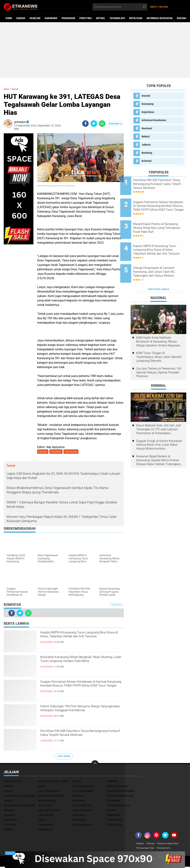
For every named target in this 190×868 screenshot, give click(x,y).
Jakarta (146, 145)
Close (10, 853)
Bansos (8, 787)
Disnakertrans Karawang (20, 797)
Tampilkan (117, 605)
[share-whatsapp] (102, 124)
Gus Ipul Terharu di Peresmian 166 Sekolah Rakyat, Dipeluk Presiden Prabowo (159, 356)
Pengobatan (114, 821)
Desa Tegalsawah (49, 792)
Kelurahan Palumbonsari (19, 806)
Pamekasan (114, 816)
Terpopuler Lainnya (158, 273)
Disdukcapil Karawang (121, 792)
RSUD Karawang (82, 825)
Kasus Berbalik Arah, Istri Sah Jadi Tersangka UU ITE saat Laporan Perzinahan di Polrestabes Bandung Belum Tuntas (159, 413)
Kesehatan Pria (82, 806)
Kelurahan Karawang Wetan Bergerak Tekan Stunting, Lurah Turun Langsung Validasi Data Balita (80, 665)
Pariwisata (10, 821)
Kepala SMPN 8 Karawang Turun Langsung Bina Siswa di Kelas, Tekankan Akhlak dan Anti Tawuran (77, 640)
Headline (35, 18)
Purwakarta (46, 825)
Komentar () (116, 124)
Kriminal (147, 161)
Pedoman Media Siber (172, 844)
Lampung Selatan (49, 811)
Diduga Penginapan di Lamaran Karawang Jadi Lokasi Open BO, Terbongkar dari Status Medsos (162, 259)
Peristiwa (86, 18)
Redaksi (141, 844)
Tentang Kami (168, 849)
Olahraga (78, 816)
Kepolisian (136, 18)
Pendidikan (68, 18)
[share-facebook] (85, 124)
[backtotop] (95, 765)
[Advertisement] (95, 50)
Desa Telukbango (83, 792)
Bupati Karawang (118, 787)
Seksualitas (115, 825)
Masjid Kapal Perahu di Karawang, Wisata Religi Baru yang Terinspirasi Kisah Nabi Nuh (163, 221)
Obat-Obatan (46, 816)
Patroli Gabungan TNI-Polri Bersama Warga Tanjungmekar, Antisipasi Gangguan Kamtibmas (78, 714)
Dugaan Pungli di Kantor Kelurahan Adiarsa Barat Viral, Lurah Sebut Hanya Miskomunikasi (159, 429)
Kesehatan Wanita (118, 806)
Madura (112, 811)
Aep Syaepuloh (13, 782)
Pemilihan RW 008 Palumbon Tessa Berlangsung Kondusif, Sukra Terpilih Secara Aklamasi (78, 739)
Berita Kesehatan (83, 787)
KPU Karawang (47, 801)
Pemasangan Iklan (147, 849)
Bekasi (146, 136)
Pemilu (42, 821)
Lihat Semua (64, 757)
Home (9, 18)
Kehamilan (114, 801)
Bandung (147, 153)
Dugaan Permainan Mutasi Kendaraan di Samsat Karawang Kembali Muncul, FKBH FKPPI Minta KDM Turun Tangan (81, 690)
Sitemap (152, 844)
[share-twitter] (94, 124)
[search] (120, 7)
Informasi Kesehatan (160, 18)
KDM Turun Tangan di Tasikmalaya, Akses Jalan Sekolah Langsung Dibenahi (159, 341)
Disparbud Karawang (51, 797)
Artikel (101, 18)
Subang (8, 830)
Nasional (182, 18)
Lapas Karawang (83, 811)
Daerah (21, 18)
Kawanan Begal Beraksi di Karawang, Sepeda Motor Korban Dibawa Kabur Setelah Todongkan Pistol (158, 444)
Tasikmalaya (117, 18)
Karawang (51, 18)
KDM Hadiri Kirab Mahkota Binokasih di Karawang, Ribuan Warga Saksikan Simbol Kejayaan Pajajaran (158, 325)
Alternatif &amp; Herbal (53, 782)
